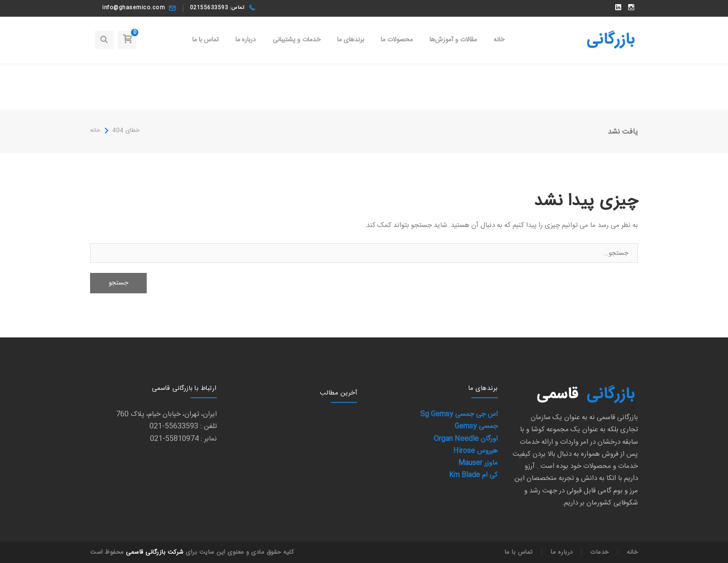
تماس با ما (519, 552)
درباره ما (562, 552)
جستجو (118, 283)
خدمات (600, 552)
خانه (95, 130)
